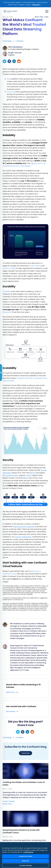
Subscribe (25, 753)
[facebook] (9, 61)
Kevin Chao (7, 804)
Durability (6, 291)
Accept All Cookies (25, 856)
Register (36, 5)
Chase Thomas (9, 801)
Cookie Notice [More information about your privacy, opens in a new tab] (28, 852)
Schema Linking (9, 268)
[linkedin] (14, 61)
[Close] (47, 844)
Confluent (19, 41)
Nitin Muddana (15, 47)
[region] (25, 855)
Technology (7, 41)
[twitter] (4, 61)
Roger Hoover (15, 53)
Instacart (10, 92)
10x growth (7, 312)
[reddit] (19, 61)
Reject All (25, 861)
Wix (8, 79)
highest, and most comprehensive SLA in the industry (24, 165)
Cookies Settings (25, 865)
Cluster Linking (35, 266)
